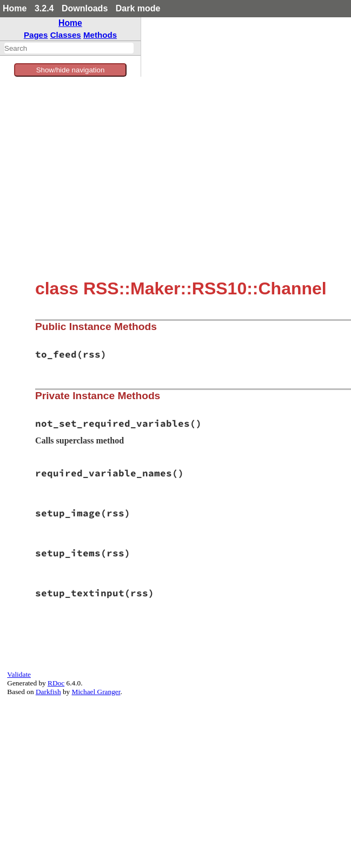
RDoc (56, 683)
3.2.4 (44, 8)
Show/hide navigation (71, 70)
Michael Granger (96, 692)
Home (15, 8)
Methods (100, 35)
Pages (36, 35)
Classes (66, 35)
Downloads (85, 8)
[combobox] (69, 48)
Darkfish (48, 692)
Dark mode (138, 8)
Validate (19, 674)
